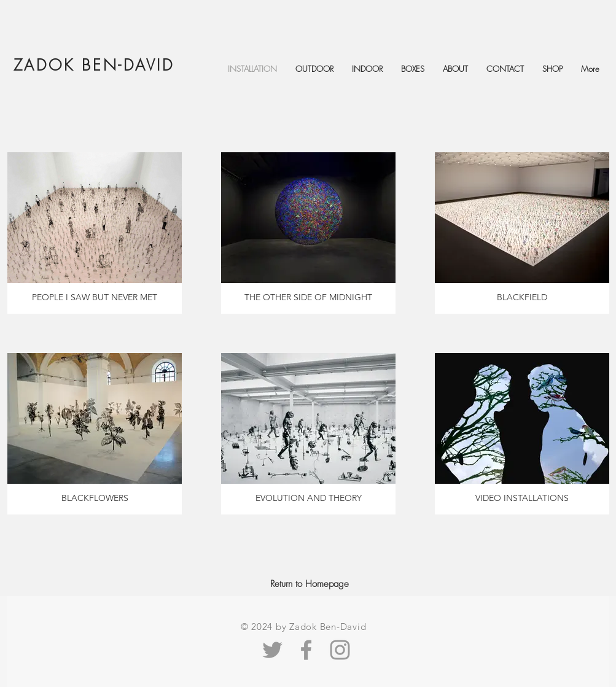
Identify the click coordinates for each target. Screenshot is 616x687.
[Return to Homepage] (310, 584)
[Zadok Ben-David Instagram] (340, 650)
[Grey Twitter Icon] (272, 650)
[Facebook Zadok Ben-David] (306, 650)
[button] (455, 69)
